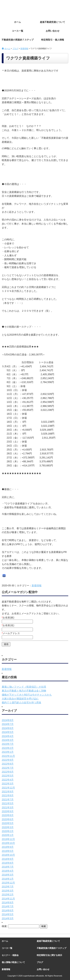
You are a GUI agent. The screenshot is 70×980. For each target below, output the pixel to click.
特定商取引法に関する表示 (49, 955)
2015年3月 (8, 891)
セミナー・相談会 (10, 955)
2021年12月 (8, 788)
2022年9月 (8, 760)
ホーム (17, 22)
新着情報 (24, 48)
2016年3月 (8, 875)
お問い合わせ (53, 31)
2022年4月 (8, 780)
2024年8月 (8, 720)
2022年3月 (8, 784)
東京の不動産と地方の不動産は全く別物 (24, 691)
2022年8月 (8, 764)
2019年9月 (8, 847)
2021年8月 (8, 795)
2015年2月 (8, 895)
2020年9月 (8, 811)
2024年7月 (8, 724)
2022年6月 (8, 772)
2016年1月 (8, 879)
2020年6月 (8, 819)
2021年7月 (8, 799)
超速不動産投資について (53, 22)
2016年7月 (8, 867)
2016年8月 (8, 863)
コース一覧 (17, 31)
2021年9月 (8, 792)
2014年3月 (8, 918)
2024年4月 (8, 736)
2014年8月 (8, 902)
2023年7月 (8, 744)
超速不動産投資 (21, 9)
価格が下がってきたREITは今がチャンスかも (27, 695)
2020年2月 (8, 831)
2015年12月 (8, 883)
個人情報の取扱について (13, 962)
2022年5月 (8, 776)
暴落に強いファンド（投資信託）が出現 (24, 687)
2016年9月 (8, 859)
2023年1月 (8, 752)
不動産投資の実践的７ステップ (18, 40)
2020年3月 (8, 827)
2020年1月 (8, 835)
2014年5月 (8, 914)
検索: (5, 926)
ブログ (15, 48)
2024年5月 (8, 732)
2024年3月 (8, 740)
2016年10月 (8, 855)
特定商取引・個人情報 (53, 40)
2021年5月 (8, 803)
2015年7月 (8, 887)
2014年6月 (8, 910)
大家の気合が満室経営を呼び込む (20, 699)
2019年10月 (8, 843)
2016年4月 (8, 871)
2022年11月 (8, 756)
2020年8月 (8, 815)
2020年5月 (8, 823)
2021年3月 (8, 807)
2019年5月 (8, 851)
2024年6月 (8, 728)
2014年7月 (8, 906)
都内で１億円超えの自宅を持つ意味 (21, 702)
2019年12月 (8, 839)
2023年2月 (8, 748)
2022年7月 (8, 768)
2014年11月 (8, 899)
